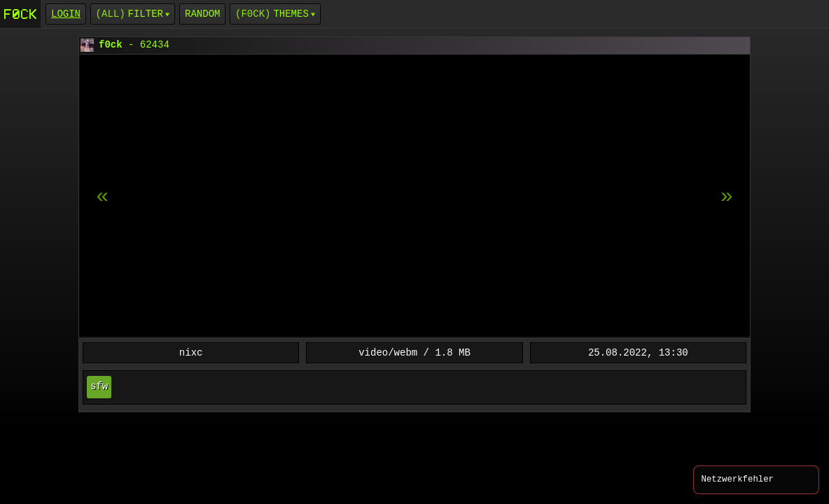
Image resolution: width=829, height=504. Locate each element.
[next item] (102, 197)
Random (202, 14)
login (66, 14)
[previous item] (727, 197)
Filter (146, 14)
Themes (291, 14)
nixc (191, 352)
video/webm (388, 352)
